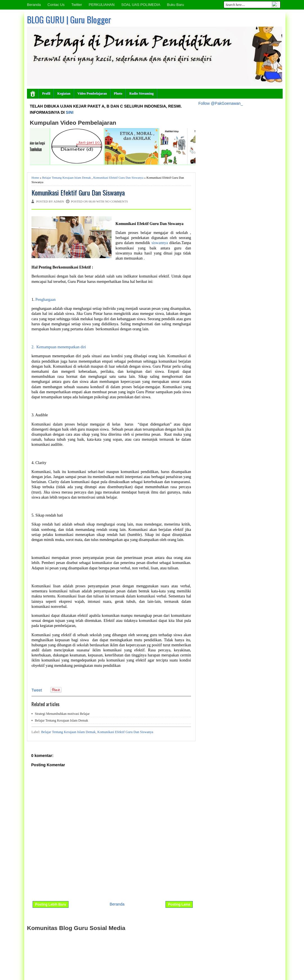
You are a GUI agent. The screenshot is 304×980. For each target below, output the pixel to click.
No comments (116, 201)
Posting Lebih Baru (51, 904)
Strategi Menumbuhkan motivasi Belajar (62, 714)
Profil (46, 94)
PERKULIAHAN (102, 5)
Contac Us (56, 5)
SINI (70, 112)
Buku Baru (175, 5)
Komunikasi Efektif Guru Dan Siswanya (118, 178)
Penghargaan (46, 300)
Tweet (37, 690)
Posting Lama (179, 904)
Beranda (34, 5)
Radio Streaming (141, 94)
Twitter (77, 5)
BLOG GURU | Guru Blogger (69, 20)
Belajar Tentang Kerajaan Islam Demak (67, 178)
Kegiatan (64, 94)
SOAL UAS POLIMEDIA (141, 5)
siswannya (160, 243)
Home (35, 178)
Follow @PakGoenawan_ (221, 103)
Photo (118, 94)
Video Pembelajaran (92, 94)
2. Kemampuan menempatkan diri (59, 347)
